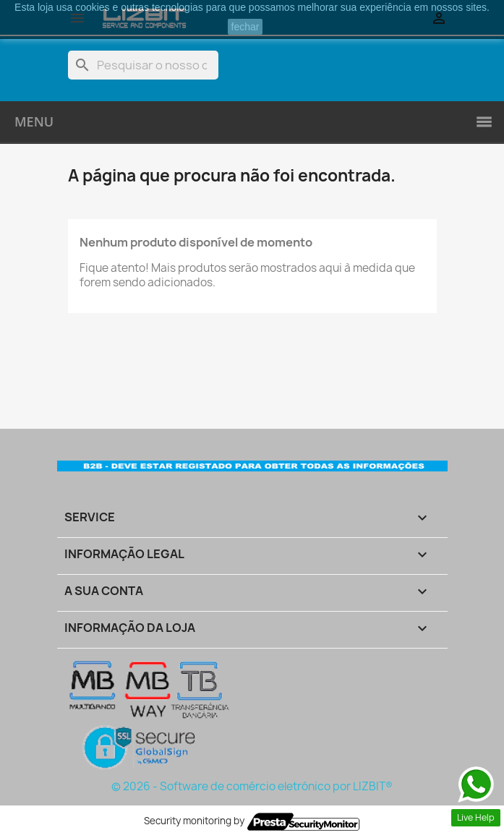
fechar (245, 27)
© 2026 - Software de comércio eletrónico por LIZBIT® (252, 786)
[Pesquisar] (143, 65)
